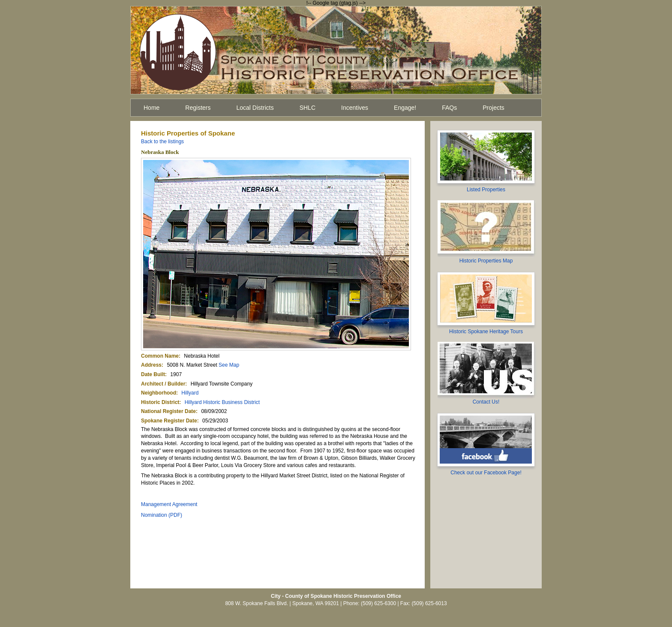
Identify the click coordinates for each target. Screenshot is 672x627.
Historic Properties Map (486, 261)
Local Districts (255, 108)
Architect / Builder (163, 384)
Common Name (160, 356)
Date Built (153, 374)
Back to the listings (162, 142)
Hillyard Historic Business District (222, 402)
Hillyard (190, 393)
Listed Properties (486, 190)
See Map (229, 365)
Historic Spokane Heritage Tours (486, 332)
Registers (198, 108)
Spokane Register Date (169, 421)
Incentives (355, 108)
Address (151, 365)
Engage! (405, 108)
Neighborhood (159, 393)
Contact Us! (486, 402)
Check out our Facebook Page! (486, 473)
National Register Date (168, 411)
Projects (493, 108)
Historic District (160, 402)
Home (151, 108)
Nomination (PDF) (162, 515)
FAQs (449, 108)
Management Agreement (169, 504)
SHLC (307, 108)
